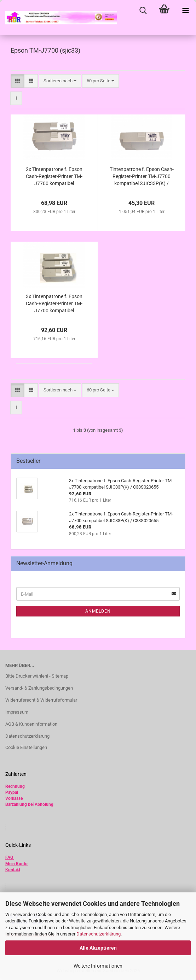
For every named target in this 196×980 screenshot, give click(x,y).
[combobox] (60, 81)
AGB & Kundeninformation (31, 724)
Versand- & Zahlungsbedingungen (39, 688)
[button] (18, 81)
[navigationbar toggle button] (185, 11)
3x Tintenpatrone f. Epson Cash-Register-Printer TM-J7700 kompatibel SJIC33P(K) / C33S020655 (54, 304)
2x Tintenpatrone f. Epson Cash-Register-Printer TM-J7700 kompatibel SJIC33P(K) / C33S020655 (54, 177)
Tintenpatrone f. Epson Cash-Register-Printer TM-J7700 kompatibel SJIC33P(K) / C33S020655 (142, 177)
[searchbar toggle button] (143, 11)
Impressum (17, 712)
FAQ (9, 857)
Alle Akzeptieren (98, 948)
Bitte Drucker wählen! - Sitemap (37, 676)
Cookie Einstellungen (26, 747)
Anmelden (98, 611)
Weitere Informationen (98, 966)
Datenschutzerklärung (99, 934)
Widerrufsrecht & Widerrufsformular (41, 700)
